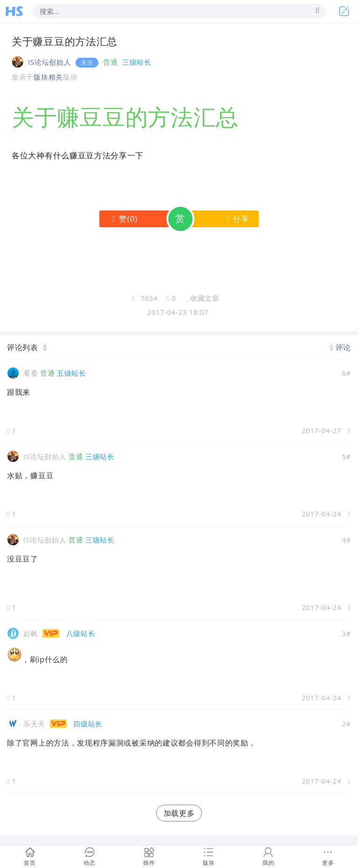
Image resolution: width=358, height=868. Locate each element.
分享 (236, 219)
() (123, 219)
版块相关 (48, 77)
